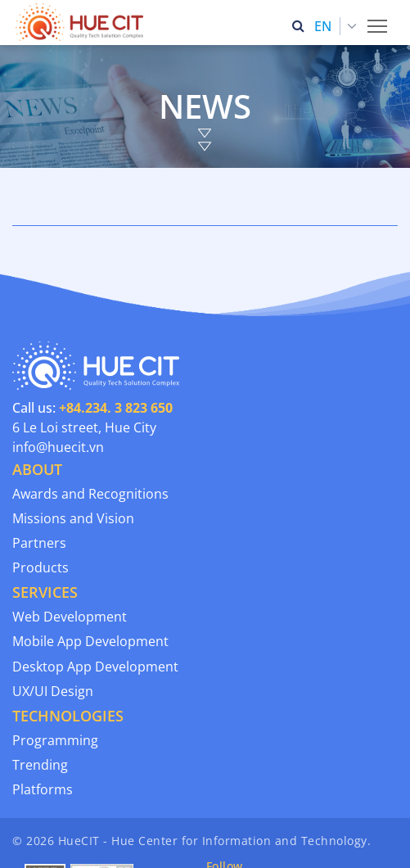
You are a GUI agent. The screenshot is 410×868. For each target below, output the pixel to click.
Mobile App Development (90, 641)
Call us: (92, 408)
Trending (40, 765)
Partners (39, 543)
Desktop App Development (95, 667)
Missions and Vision (73, 518)
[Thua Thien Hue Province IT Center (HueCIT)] (83, 22)
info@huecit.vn (58, 447)
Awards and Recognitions (90, 494)
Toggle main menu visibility (378, 22)
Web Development (70, 617)
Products (41, 567)
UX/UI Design (53, 691)
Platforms (43, 789)
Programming (55, 740)
